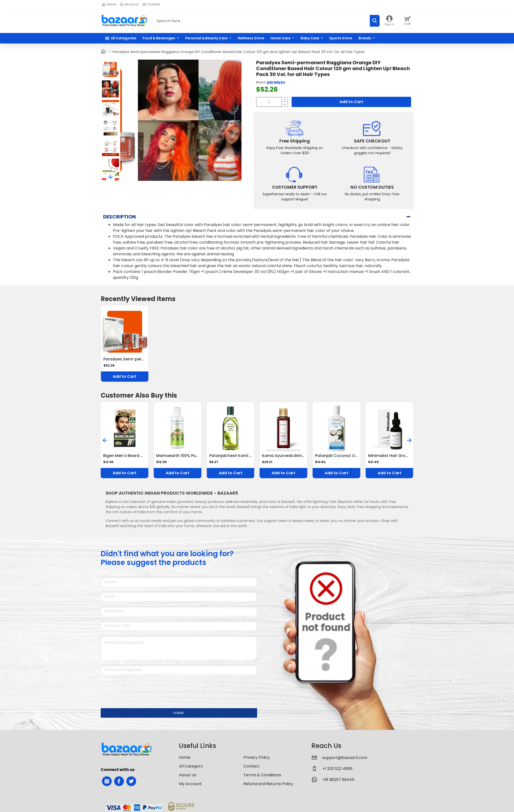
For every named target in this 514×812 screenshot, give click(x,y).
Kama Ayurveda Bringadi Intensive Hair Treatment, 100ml (283, 456)
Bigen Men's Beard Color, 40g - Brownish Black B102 (125, 456)
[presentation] (135, 688)
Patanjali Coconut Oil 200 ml (336, 456)
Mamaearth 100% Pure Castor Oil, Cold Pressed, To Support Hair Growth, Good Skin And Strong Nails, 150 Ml (178, 456)
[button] (110, 64)
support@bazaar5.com (345, 758)
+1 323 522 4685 (337, 769)
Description (120, 217)
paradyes (276, 82)
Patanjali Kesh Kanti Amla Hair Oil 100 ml (231, 456)
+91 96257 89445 (338, 780)
